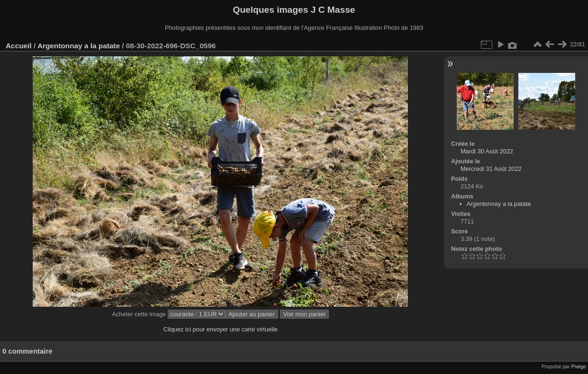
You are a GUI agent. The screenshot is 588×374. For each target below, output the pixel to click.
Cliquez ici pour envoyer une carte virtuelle (221, 329)
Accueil (19, 46)
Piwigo (579, 366)
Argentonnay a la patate (79, 46)
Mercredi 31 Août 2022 (491, 169)
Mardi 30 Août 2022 (487, 151)
